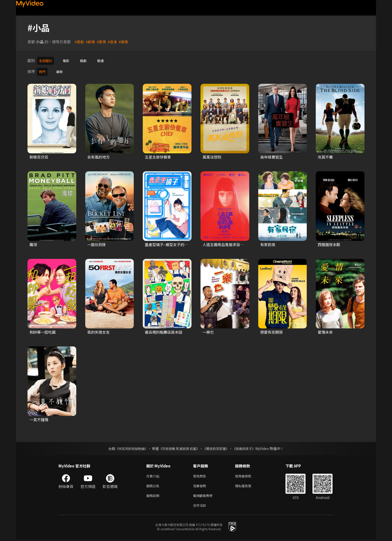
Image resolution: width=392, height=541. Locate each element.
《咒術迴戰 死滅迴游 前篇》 (179, 447)
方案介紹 (154, 475)
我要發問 (200, 485)
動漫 (105, 60)
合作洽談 (200, 506)
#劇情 (91, 42)
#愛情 (102, 42)
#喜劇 (79, 42)
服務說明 (154, 496)
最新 (61, 71)
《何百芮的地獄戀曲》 (128, 447)
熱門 (43, 71)
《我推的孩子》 (248, 447)
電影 (68, 60)
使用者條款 (247, 475)
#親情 (125, 42)
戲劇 (87, 60)
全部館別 (46, 60)
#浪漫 (114, 42)
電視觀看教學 (204, 496)
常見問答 (200, 475)
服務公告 (154, 485)
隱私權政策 (247, 485)
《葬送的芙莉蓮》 (218, 447)
